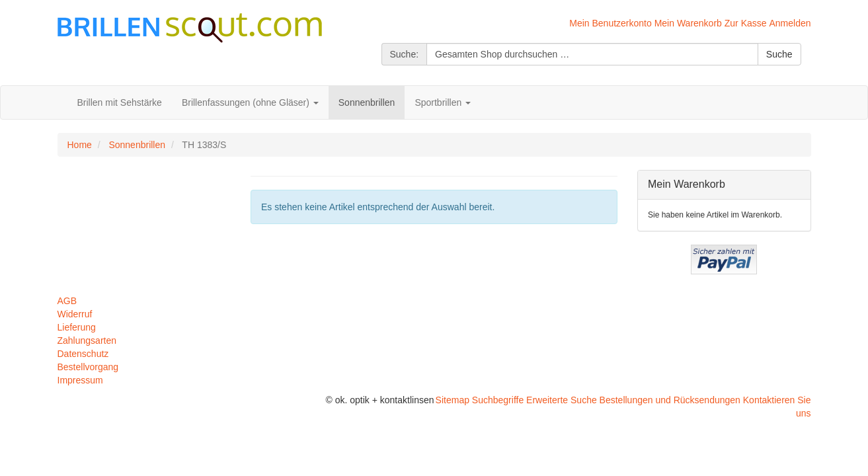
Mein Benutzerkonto (611, 23)
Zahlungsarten (87, 340)
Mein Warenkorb (688, 23)
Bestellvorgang (88, 367)
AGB (67, 301)
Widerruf (75, 314)
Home (80, 145)
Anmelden (790, 23)
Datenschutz (83, 354)
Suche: (405, 54)
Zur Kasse (746, 23)
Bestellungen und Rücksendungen (670, 400)
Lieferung (77, 327)
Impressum (80, 380)
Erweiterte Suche (562, 400)
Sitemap (453, 400)
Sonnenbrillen (137, 145)
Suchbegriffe (498, 400)
